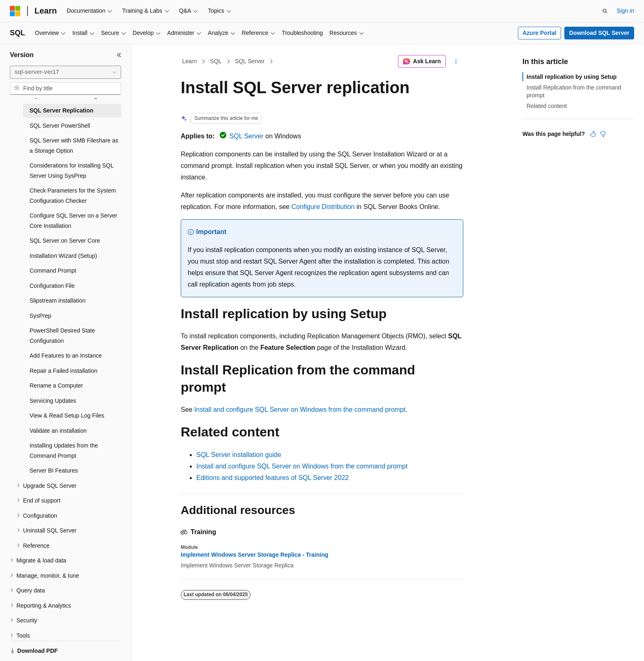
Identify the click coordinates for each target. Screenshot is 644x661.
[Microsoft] (15, 11)
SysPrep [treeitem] (40, 316)
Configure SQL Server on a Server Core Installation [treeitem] (73, 221)
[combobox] (66, 72)
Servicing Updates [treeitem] (53, 401)
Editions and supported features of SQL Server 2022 (273, 478)
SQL (216, 61)
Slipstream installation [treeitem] (57, 301)
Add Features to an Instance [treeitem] (66, 356)
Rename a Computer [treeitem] (56, 386)
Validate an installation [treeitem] (58, 431)
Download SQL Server (599, 33)
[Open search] (605, 11)
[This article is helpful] (593, 134)
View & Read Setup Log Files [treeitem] (67, 415)
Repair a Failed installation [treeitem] (63, 371)
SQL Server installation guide (239, 455)
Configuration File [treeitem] (52, 286)
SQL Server (250, 61)
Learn (190, 61)
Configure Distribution (323, 207)
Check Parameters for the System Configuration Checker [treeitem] (73, 196)
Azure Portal (539, 33)
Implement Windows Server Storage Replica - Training (254, 555)
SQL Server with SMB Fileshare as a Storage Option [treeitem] (74, 146)
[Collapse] (119, 55)
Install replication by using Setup (572, 77)
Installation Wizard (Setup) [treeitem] (63, 256)
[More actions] (456, 62)
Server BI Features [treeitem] (54, 471)
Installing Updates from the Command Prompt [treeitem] (64, 451)
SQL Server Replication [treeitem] (61, 110)
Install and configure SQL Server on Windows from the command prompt (300, 410)
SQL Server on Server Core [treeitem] (65, 241)
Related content (547, 106)
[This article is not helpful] (603, 134)
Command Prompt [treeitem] (53, 271)
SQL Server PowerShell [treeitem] (60, 126)
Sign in (625, 11)
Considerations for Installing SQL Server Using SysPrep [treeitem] (71, 171)
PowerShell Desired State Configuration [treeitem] (62, 336)
